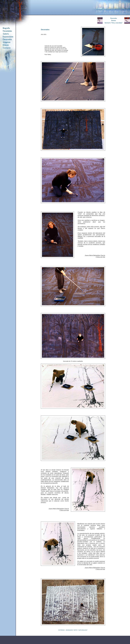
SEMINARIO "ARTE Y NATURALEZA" (77, 630)
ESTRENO (62, 630)
